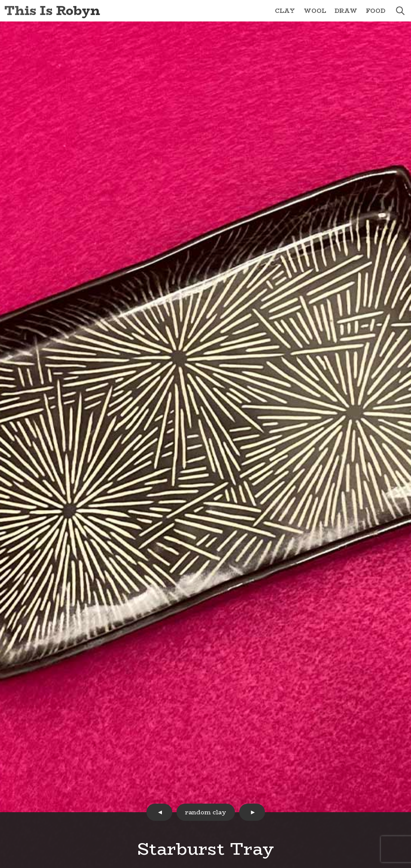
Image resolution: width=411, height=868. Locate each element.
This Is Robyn (52, 11)
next (252, 812)
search (400, 11)
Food (376, 11)
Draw (346, 11)
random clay (206, 812)
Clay (285, 11)
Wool (315, 11)
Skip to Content (0, 0)
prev (159, 812)
